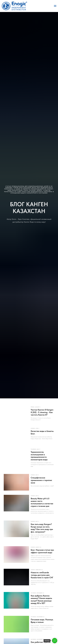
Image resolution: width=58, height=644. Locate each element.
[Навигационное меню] (55, 6)
